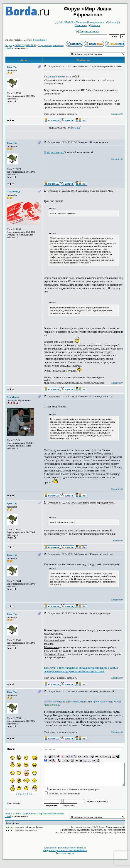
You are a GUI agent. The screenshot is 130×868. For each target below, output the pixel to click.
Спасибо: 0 (117, 114)
